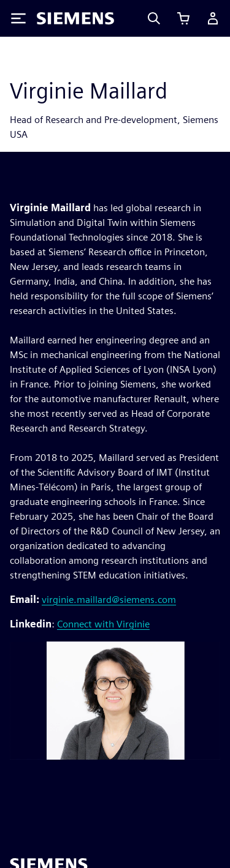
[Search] (154, 18)
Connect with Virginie (103, 624)
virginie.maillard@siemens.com (109, 600)
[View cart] (183, 18)
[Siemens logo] (75, 18)
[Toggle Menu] (18, 18)
